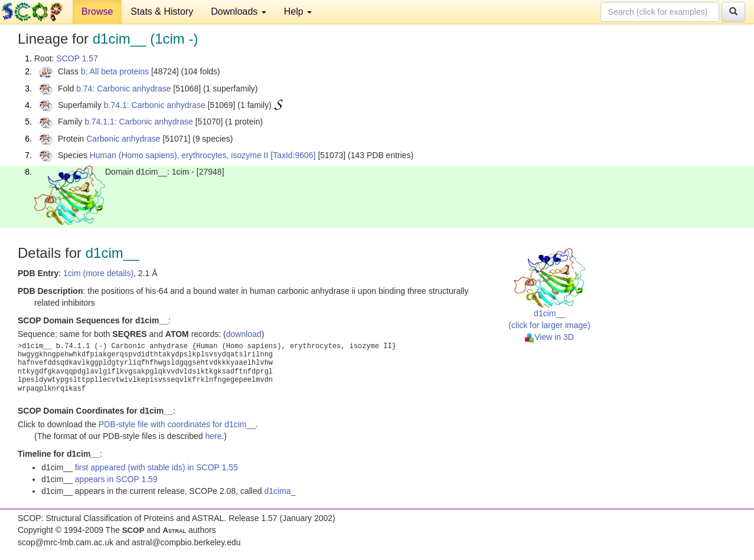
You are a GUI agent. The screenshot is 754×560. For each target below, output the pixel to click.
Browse (97, 12)
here (213, 436)
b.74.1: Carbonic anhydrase (155, 105)
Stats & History (162, 12)
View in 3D (549, 337)
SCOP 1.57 (77, 58)
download (244, 334)
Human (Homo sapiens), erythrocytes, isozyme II (179, 155)
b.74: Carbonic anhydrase (123, 89)
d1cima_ (280, 491)
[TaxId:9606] (293, 155)
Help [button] (298, 12)
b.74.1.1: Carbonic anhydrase (139, 122)
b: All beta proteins (115, 71)
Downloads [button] (239, 12)
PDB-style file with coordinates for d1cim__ (177, 424)
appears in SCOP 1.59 (116, 479)
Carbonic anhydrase (123, 139)
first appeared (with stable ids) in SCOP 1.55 (156, 467)
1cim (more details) (98, 273)
